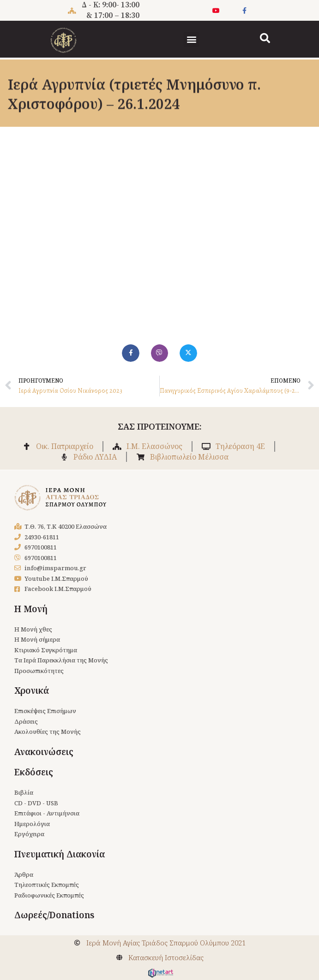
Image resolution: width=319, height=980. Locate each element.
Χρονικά (32, 691)
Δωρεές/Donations (54, 915)
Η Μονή (31, 609)
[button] (191, 39)
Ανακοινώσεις (44, 752)
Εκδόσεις (34, 772)
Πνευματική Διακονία (60, 854)
